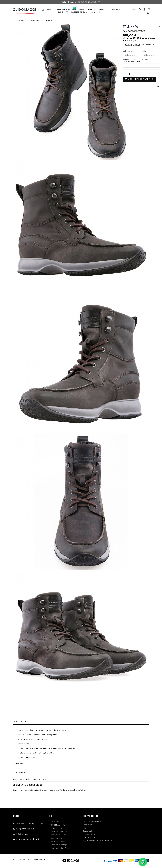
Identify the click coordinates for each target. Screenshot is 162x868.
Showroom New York (60, 848)
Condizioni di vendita (92, 821)
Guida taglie (88, 831)
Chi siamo (55, 822)
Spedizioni (88, 825)
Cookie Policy (89, 837)
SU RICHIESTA (63, 12)
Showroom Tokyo (58, 838)
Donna (101, 9)
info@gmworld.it (24, 834)
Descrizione (22, 722)
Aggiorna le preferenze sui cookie (98, 840)
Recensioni (21, 772)
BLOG (93, 12)
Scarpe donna (34, 20)
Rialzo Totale (128, 51)
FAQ (84, 828)
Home (14, 20)
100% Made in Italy (59, 825)
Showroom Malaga (59, 845)
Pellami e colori (57, 828)
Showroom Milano (59, 831)
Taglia (145, 51)
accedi (73, 790)
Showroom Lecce (58, 841)
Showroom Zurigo (58, 835)
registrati (82, 790)
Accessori (113, 9)
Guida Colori (18, 763)
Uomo (50, 9)
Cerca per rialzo (86, 9)
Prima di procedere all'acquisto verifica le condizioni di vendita (140, 45)
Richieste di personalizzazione (135, 60)
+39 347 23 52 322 (86, 2)
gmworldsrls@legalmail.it (28, 839)
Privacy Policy (89, 834)
